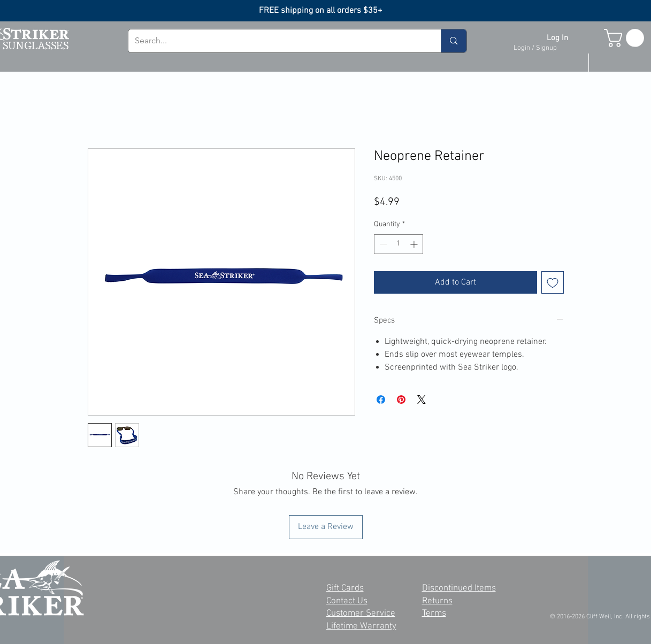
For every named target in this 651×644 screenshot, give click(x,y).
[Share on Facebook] (381, 400)
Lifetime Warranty (361, 626)
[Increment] (415, 244)
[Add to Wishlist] (553, 282)
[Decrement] (382, 244)
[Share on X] (422, 400)
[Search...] (277, 41)
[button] (626, 38)
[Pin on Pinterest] (401, 400)
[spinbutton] (399, 244)
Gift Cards (345, 588)
